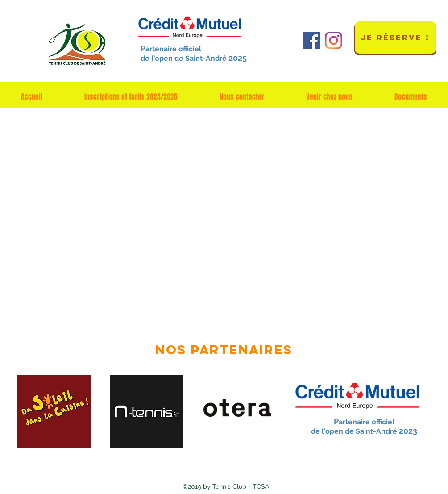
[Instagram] (334, 40)
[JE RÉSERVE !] (395, 38)
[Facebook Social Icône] (312, 40)
